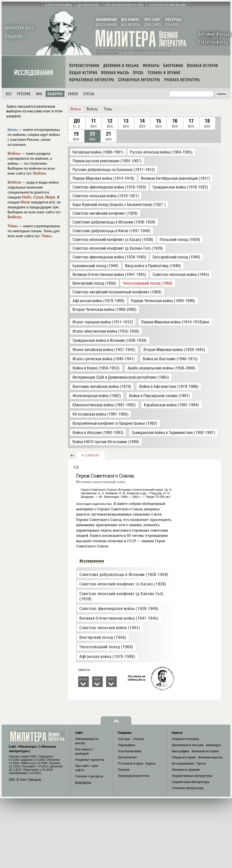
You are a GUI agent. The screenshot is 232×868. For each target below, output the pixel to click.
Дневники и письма (188, 745)
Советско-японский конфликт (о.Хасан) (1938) (123, 584)
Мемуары (213, 745)
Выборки (55, 94)
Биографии (180, 751)
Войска (14, 182)
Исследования (34, 73)
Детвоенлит (127, 757)
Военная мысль (211, 757)
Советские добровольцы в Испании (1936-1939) (124, 574)
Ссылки (89, 776)
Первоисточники (185, 739)
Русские (24, 94)
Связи (73, 94)
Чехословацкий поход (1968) (106, 647)
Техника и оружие (186, 769)
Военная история (205, 751)
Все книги (84, 751)
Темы (13, 226)
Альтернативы (130, 751)
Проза (201, 763)
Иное (25, 202)
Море (50, 197)
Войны (14, 153)
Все (9, 94)
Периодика (127, 745)
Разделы (90, 760)
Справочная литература (191, 782)
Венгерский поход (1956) (103, 637)
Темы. (47, 236)
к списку (91, 455)
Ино (39, 94)
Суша (38, 197)
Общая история (184, 757)
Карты (150, 763)
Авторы (124, 739)
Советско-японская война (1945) (110, 628)
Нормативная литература (192, 776)
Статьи (89, 94)
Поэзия (124, 769)
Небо (27, 197)
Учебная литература (188, 788)
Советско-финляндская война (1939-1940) (119, 608)
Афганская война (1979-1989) (107, 656)
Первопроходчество (134, 776)
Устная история (131, 763)
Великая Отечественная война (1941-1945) (119, 618)
